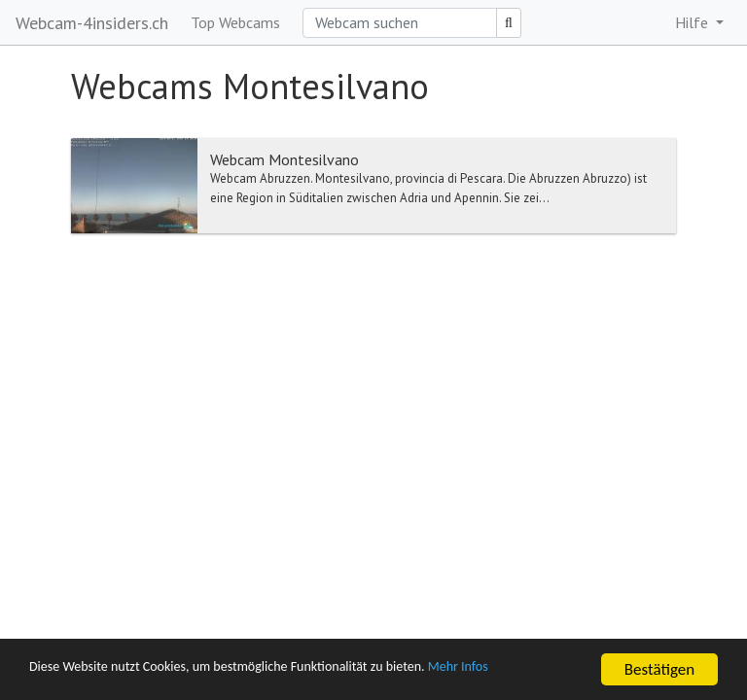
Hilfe (694, 22)
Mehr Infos (550, 670)
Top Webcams (235, 22)
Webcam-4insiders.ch (92, 23)
